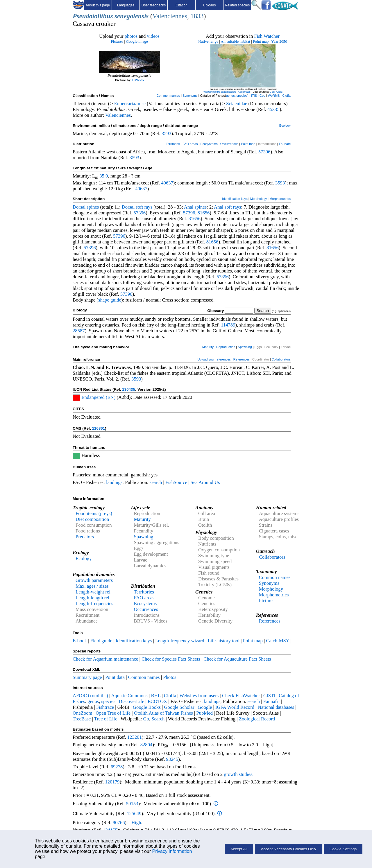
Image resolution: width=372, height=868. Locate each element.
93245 (172, 759)
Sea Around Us (205, 482)
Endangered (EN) (98, 397)
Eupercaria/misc (130, 104)
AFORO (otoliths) (90, 696)
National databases (276, 707)
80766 (119, 823)
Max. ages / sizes (92, 586)
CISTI (269, 696)
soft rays (144, 207)
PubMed (204, 713)
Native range (208, 41)
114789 (228, 325)
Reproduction (226, 347)
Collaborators (281, 359)
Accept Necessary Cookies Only (288, 849)
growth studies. (238, 774)
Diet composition (92, 519)
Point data (115, 677)
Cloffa (286, 96)
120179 (112, 782)
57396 (264, 152)
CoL (262, 96)
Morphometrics (280, 199)
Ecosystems (209, 144)
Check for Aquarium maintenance (105, 659)
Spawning (245, 347)
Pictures (117, 41)
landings (114, 482)
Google (205, 707)
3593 (166, 133)
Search (158, 719)
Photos (170, 677)
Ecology (285, 125)
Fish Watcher (267, 36)
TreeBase (82, 719)
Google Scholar (179, 707)
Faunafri (285, 144)
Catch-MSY (278, 641)
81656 (204, 213)
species (242, 96)
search (156, 482)
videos (153, 36)
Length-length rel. (93, 598)
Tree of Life (106, 719)
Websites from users (199, 696)
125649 (134, 814)
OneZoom (83, 713)
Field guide (101, 641)
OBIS (280, 92)
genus (230, 96)
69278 (117, 767)
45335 (273, 109)
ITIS (254, 96)
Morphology (259, 199)
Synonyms (190, 96)
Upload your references (214, 359)
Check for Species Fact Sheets (171, 659)
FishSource (176, 482)
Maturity (208, 347)
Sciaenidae (237, 104)
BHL (156, 696)
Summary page (87, 677)
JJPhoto (138, 80)
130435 (128, 389)
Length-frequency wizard (180, 641)
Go (146, 719)
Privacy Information (172, 851)
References (242, 359)
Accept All (239, 849)
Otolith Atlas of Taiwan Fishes (163, 713)
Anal (189, 207)
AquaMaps (244, 92)
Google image (137, 41)
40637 (167, 183)
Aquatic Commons (129, 696)
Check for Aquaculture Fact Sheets (237, 659)
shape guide (110, 300)
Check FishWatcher (241, 696)
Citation (181, 5)
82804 (146, 745)
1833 (197, 16)
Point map (261, 41)
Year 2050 (279, 41)
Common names (168, 96)
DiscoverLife (131, 701)
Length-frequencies (94, 604)
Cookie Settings (343, 849)
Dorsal (79, 207)
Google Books (147, 707)
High (136, 823)
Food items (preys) (94, 513)
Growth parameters (94, 580)
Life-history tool (223, 641)
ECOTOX (157, 701)
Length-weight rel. (94, 592)
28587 (79, 331)
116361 (99, 428)
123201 (135, 737)
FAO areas (190, 144)
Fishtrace (105, 707)
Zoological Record (257, 719)
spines (93, 207)
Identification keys (235, 199)
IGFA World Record (235, 707)
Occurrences (229, 144)
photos (131, 36)
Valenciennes (170, 16)
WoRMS (274, 96)
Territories (173, 144)
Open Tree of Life (113, 713)
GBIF (272, 92)
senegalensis (132, 16)
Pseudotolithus (93, 16)
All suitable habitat (235, 41)
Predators (85, 537)
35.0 (104, 176)
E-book (80, 641)
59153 (132, 804)
